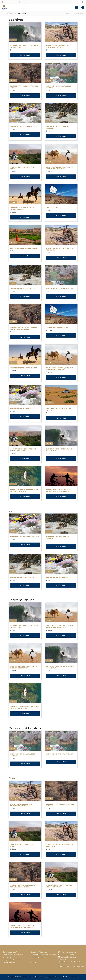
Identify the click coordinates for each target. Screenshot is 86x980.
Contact (34, 962)
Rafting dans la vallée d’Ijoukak (24, 127)
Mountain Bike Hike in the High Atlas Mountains (23, 450)
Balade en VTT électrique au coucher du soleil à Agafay (59, 490)
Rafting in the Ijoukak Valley (23, 408)
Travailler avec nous (10, 962)
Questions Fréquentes (39, 952)
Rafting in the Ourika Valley (22, 289)
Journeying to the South (57, 327)
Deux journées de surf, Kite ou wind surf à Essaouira (59, 168)
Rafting (14, 511)
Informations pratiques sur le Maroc (44, 955)
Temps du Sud (52, 208)
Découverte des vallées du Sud (24, 248)
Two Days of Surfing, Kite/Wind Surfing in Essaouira (60, 369)
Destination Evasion (27, 977)
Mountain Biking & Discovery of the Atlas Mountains (24, 328)
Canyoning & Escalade (25, 728)
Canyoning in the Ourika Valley (60, 289)
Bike (12, 778)
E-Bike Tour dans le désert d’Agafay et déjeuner (58, 46)
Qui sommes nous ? (10, 952)
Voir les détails (25, 55)
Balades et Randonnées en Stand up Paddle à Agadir (25, 490)
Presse (34, 960)
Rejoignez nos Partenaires (12, 960)
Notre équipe (7, 957)
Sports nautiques (21, 600)
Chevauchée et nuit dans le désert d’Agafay (22, 208)
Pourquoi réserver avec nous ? (13, 955)
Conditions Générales (38, 957)
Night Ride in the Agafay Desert (24, 368)
